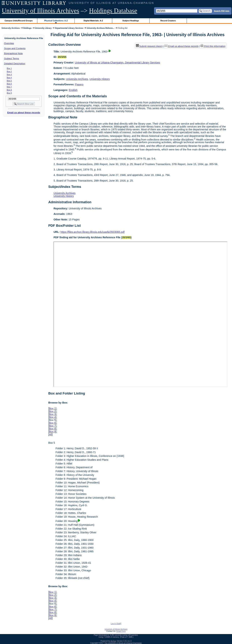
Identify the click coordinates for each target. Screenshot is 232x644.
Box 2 (9, 71)
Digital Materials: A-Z (93, 21)
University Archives (11, 28)
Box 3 (9, 74)
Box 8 (9, 90)
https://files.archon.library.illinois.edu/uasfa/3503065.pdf (93, 232)
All (50, 434)
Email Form (121, 631)
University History (100, 79)
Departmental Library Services (69, 28)
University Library (43, 28)
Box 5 (9, 81)
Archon (113, 641)
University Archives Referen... (100, 28)
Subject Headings (131, 21)
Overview (9, 43)
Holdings (27, 28)
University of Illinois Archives (41, 11)
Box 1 (9, 68)
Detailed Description (15, 64)
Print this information (213, 46)
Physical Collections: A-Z (56, 21)
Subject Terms (12, 58)
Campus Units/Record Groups (19, 21)
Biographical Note (14, 53)
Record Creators (168, 21)
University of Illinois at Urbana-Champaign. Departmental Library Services (117, 63)
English (73, 90)
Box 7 (9, 87)
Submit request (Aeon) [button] (149, 46)
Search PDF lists (222, 11)
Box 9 (9, 93)
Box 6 (9, 84)
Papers (79, 84)
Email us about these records (24, 113)
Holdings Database (113, 11)
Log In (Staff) (116, 624)
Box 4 (9, 78)
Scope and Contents (15, 48)
